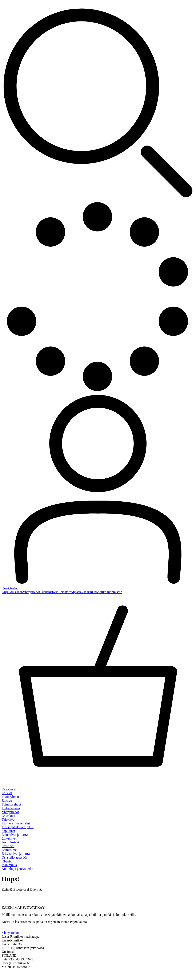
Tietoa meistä (11, 808)
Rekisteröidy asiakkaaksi (75, 592)
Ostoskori (8, 816)
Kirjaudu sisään (12, 592)
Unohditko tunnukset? (107, 592)
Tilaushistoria (49, 592)
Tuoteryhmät (10, 797)
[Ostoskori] (98, 693)
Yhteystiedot (31, 592)
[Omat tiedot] (98, 492)
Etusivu (7, 793)
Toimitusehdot (11, 804)
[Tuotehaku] (20, 4)
